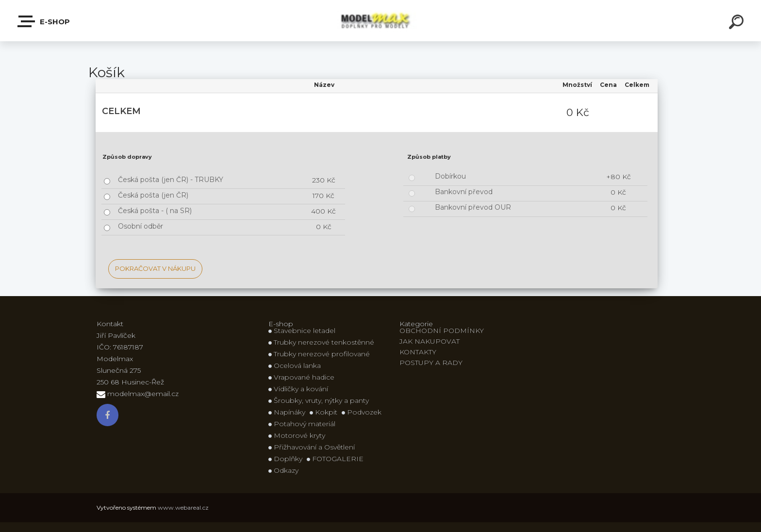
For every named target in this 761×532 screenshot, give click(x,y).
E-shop (44, 21)
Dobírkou (450, 176)
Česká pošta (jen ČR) (153, 195)
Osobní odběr (141, 226)
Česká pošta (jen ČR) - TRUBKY (171, 180)
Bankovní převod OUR (473, 207)
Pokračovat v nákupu (155, 268)
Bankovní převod (464, 192)
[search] (738, 23)
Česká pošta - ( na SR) (155, 211)
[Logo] (381, 21)
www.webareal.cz (183, 507)
